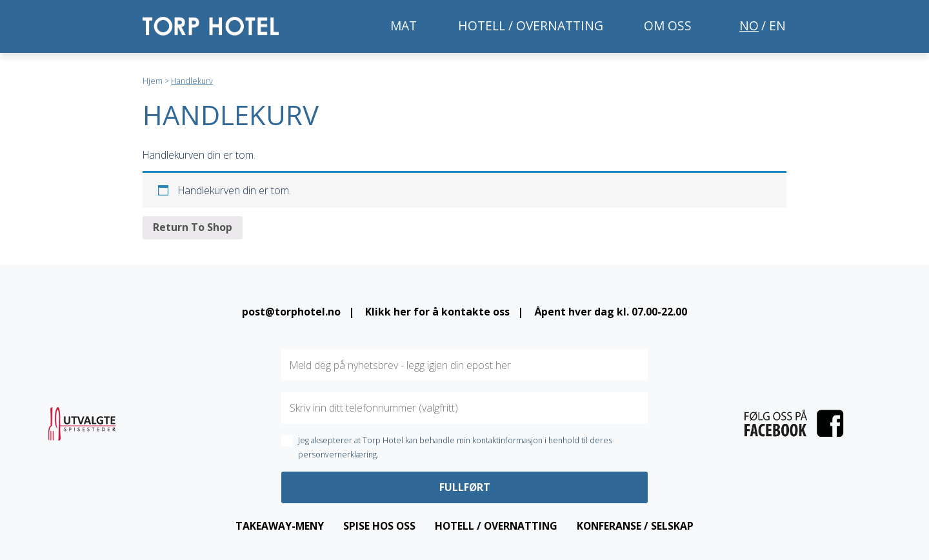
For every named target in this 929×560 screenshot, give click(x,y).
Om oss (668, 25)
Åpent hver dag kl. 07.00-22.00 (611, 312)
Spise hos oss (379, 526)
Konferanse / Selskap (635, 526)
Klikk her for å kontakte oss (437, 312)
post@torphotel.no (291, 312)
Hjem (153, 81)
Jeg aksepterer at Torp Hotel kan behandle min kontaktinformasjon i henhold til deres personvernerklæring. (455, 447)
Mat (404, 25)
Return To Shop (193, 227)
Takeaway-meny (280, 526)
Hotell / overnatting (531, 25)
